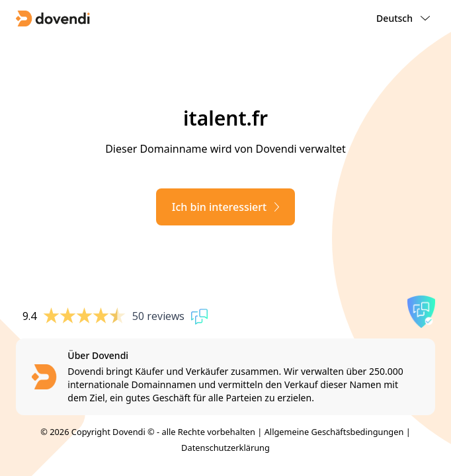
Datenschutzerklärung (225, 448)
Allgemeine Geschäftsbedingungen (334, 432)
